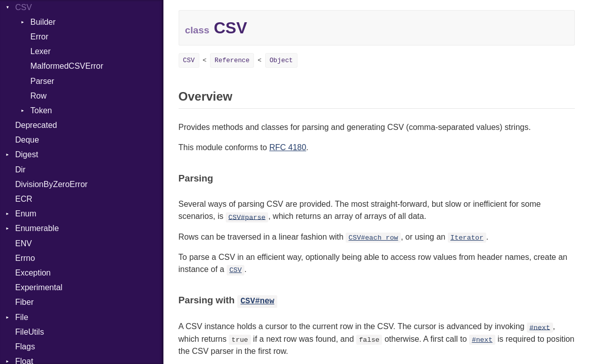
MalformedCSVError (67, 66)
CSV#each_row (373, 238)
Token (41, 110)
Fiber (24, 302)
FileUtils (30, 332)
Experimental (39, 287)
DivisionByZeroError (51, 184)
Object (281, 60)
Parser (42, 81)
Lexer (40, 51)
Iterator (467, 238)
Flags (25, 347)
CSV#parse (247, 217)
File (22, 317)
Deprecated (36, 125)
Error (39, 37)
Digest (27, 154)
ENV (24, 243)
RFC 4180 (288, 147)
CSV (189, 60)
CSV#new (257, 301)
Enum (26, 214)
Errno (25, 258)
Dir (20, 170)
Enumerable (37, 228)
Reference (232, 60)
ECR (24, 199)
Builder (43, 22)
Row (38, 96)
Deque (27, 140)
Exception (33, 273)
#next (540, 327)
